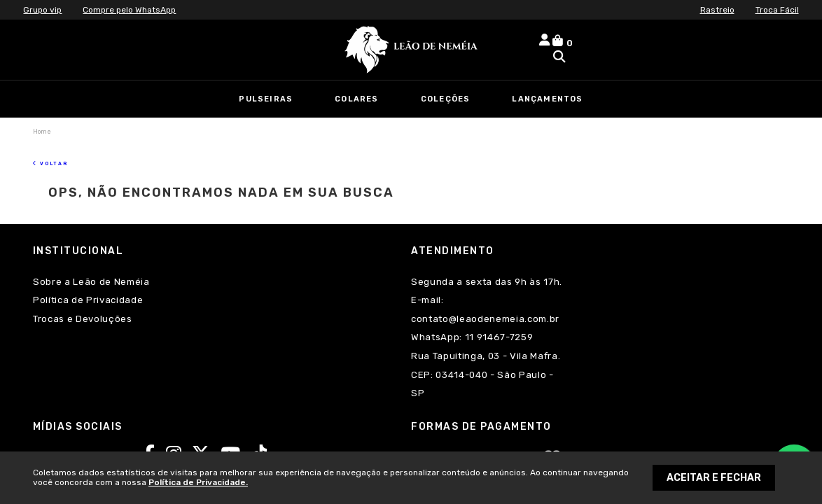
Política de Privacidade (88, 283)
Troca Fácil (777, 10)
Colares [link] (356, 99)
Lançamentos (547, 99)
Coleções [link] (446, 99)
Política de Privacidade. (198, 482)
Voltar (58, 149)
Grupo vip (42, 10)
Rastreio (717, 10)
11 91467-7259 (254, 320)
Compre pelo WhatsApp (129, 10)
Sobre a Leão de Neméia (91, 265)
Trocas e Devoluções (83, 302)
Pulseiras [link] (266, 99)
